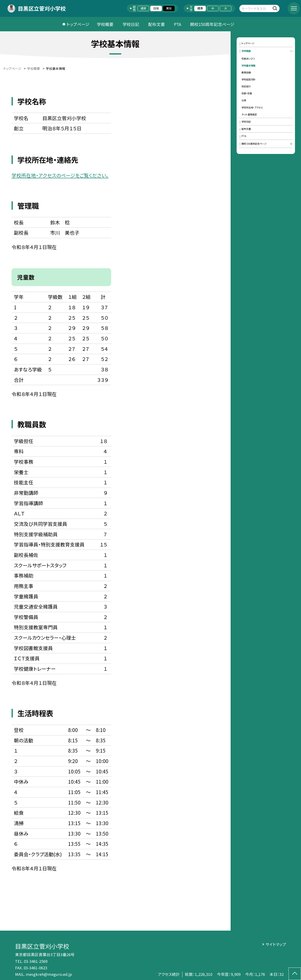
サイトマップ (276, 944)
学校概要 (105, 24)
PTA (177, 24)
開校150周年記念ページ (212, 24)
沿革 (244, 100)
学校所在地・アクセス (252, 107)
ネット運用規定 (249, 114)
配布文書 (157, 24)
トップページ (78, 24)
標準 (200, 8)
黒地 (169, 8)
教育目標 (246, 72)
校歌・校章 (247, 93)
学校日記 (131, 24)
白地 (156, 8)
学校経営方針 (248, 79)
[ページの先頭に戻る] (295, 974)
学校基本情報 (248, 65)
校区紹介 (246, 86)
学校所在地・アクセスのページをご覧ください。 (60, 175)
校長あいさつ (248, 59)
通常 (143, 8)
